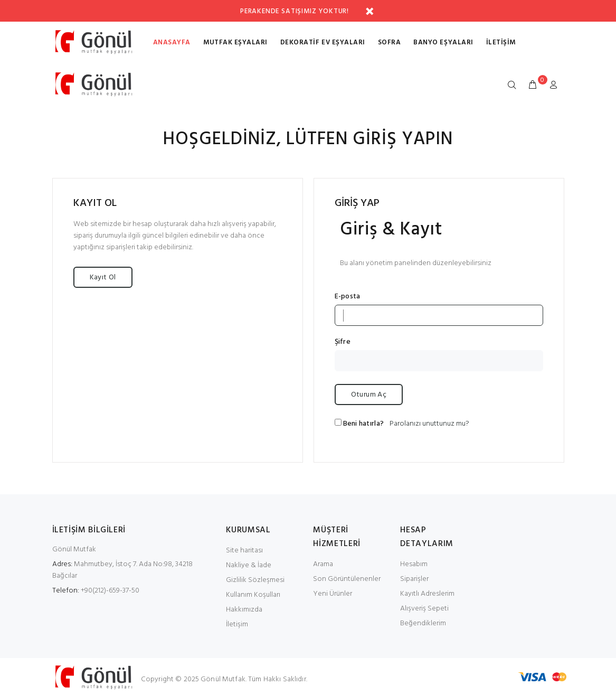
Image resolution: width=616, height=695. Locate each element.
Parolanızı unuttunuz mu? (429, 424)
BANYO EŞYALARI (443, 43)
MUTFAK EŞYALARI (235, 43)
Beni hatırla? (364, 424)
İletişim (501, 43)
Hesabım (414, 564)
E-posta (348, 297)
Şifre (343, 342)
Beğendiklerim (423, 623)
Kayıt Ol (103, 278)
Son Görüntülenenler (347, 579)
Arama (323, 564)
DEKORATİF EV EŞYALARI (323, 43)
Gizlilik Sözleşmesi (255, 580)
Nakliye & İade (249, 565)
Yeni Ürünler (333, 594)
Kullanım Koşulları (253, 595)
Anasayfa (172, 43)
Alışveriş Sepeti (424, 609)
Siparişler (414, 579)
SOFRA (390, 43)
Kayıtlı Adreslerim (427, 594)
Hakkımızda (244, 610)
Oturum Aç (369, 395)
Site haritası (244, 551)
